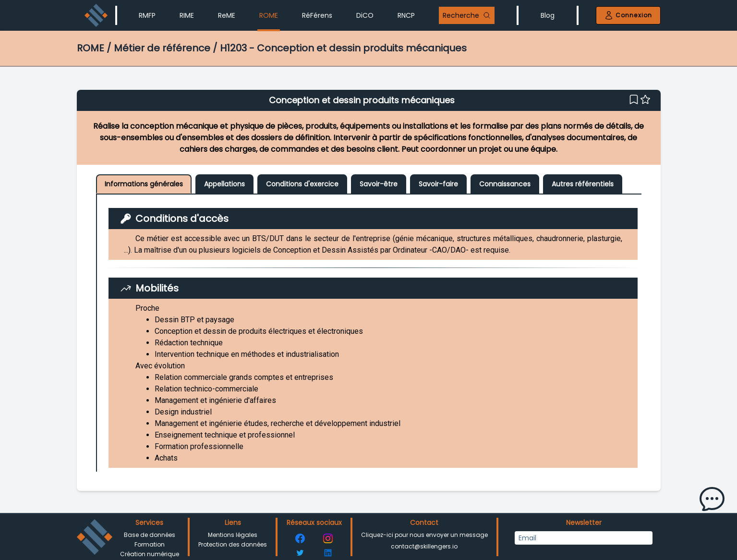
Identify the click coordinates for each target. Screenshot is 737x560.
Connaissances (505, 184)
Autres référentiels (583, 184)
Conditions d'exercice (302, 184)
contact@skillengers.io (424, 546)
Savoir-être (379, 184)
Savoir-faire (438, 184)
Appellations (224, 184)
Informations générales (144, 184)
